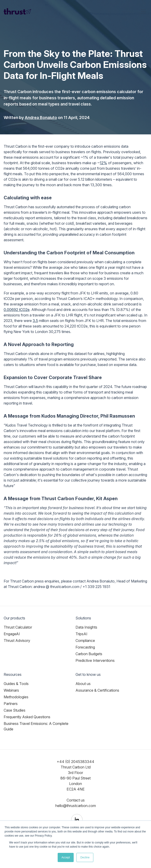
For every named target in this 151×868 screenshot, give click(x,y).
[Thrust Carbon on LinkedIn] (77, 820)
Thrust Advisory (17, 641)
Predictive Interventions (95, 660)
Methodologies (16, 697)
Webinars (11, 690)
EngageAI (12, 634)
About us (83, 684)
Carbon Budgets (89, 654)
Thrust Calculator (18, 627)
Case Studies (15, 710)
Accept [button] (66, 857)
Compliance (85, 641)
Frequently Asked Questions (27, 717)
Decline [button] (85, 857)
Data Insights (86, 627)
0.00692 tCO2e (17, 310)
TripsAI (81, 634)
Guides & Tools (16, 684)
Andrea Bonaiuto (41, 118)
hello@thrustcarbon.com (76, 806)
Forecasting (85, 647)
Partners (11, 704)
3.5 (35, 321)
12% (103, 163)
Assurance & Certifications (97, 690)
